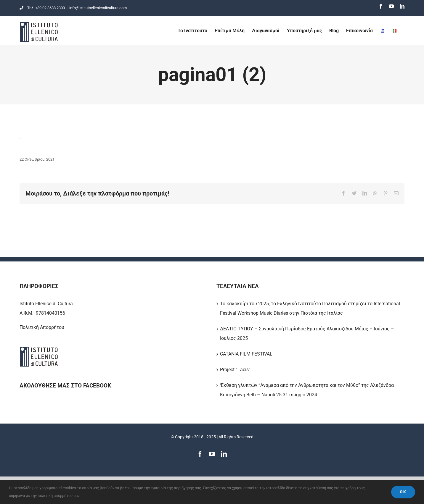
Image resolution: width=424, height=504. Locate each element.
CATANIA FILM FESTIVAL (246, 354)
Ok (403, 492)
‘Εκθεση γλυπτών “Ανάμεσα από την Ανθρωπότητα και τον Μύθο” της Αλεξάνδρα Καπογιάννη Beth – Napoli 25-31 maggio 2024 (307, 390)
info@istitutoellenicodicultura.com (98, 8)
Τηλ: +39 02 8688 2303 (42, 8)
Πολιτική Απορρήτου (42, 327)
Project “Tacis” (235, 370)
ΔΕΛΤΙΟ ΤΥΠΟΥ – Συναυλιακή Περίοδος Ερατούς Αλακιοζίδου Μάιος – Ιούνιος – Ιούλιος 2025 (307, 333)
